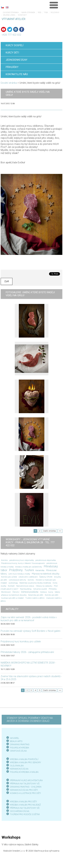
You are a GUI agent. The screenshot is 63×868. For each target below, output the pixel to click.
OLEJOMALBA (17, 766)
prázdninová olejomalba (46, 560)
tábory (57, 592)
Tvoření (29, 570)
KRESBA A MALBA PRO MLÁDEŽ (25, 805)
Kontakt (22, 15)
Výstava (43, 592)
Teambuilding (26, 589)
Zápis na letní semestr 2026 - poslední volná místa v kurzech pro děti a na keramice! (29, 619)
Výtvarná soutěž (40, 589)
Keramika (40, 570)
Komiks (4, 560)
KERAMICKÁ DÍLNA (19, 769)
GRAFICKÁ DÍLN (18, 751)
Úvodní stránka (11, 13)
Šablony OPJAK (46, 577)
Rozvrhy (55, 13)
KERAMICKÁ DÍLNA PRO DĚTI (24, 790)
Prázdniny (16, 570)
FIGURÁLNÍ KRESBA (20, 748)
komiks (31, 580)
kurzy (51, 592)
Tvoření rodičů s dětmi (35, 598)
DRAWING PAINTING (20, 744)
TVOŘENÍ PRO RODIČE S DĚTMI (25, 814)
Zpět (7, 281)
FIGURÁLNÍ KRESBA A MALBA (24, 772)
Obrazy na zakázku (44, 586)
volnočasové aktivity (17, 580)
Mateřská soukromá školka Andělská (35, 583)
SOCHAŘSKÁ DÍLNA (20, 811)
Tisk (46, 13)
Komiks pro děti (52, 595)
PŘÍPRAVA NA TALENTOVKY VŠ (25, 784)
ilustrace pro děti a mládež (12, 598)
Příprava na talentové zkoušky (46, 574)
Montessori (6, 592)
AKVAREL (15, 738)
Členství (16, 592)
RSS (40, 13)
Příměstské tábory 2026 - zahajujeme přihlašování (27, 652)
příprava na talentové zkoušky (14, 595)
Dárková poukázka (30, 592)
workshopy (13, 583)
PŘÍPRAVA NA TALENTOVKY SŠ (25, 808)
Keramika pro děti (36, 595)
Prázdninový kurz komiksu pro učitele (21, 642)
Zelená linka (9, 15)
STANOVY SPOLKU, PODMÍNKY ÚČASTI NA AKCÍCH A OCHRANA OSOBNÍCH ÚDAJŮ (30, 720)
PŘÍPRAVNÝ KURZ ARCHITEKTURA (26, 780)
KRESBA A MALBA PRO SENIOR (25, 762)
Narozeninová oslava (25, 586)
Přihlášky (53, 589)
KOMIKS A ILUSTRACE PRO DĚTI (25, 793)
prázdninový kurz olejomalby (22, 560)
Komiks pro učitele (9, 577)
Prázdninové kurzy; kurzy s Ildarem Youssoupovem (23, 563)
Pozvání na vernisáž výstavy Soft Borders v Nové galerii (30, 631)
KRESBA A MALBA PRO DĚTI (23, 802)
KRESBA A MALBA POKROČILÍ (24, 759)
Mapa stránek (28, 13)
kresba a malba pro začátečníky (29, 567)
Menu (54, 5)
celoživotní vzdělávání (28, 577)
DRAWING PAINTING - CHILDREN (26, 787)
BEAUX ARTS (16, 741)
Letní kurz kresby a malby (19, 574)
